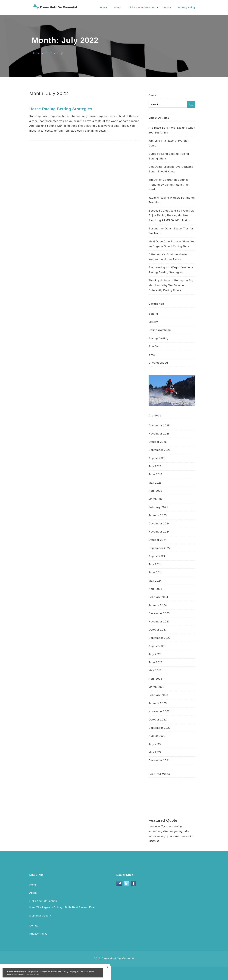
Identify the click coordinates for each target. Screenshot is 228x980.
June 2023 (156, 662)
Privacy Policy (187, 7)
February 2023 (158, 695)
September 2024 (160, 548)
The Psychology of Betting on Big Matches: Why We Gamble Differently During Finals (171, 285)
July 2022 (155, 744)
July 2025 (155, 466)
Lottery (153, 322)
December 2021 (159, 760)
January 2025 (158, 515)
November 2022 (159, 711)
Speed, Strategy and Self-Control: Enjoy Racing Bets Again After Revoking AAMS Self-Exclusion (171, 216)
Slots (152, 355)
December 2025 (159, 426)
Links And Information (142, 7)
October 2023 (158, 630)
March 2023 (156, 687)
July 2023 (155, 654)
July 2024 (155, 564)
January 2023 (158, 703)
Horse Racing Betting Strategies (61, 109)
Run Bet (154, 346)
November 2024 (159, 532)
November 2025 (159, 434)
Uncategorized (158, 363)
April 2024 (155, 589)
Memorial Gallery (40, 916)
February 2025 (158, 507)
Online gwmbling (160, 330)
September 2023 (160, 638)
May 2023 (155, 671)
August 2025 (157, 458)
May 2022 (155, 752)
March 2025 (156, 499)
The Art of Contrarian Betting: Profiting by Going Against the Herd (169, 185)
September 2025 (160, 450)
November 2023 (159, 622)
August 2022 (157, 736)
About (118, 7)
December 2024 (159, 524)
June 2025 (156, 474)
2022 (49, 53)
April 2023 (155, 679)
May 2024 (155, 581)
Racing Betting (158, 338)
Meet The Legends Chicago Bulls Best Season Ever (62, 907)
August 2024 (157, 556)
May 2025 (155, 483)
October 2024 (158, 540)
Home (104, 7)
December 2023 (159, 613)
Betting (153, 314)
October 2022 (158, 720)
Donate (167, 7)
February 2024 (158, 597)
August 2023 (157, 646)
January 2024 (158, 605)
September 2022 (160, 728)
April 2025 (155, 491)
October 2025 (158, 442)
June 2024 (156, 572)
